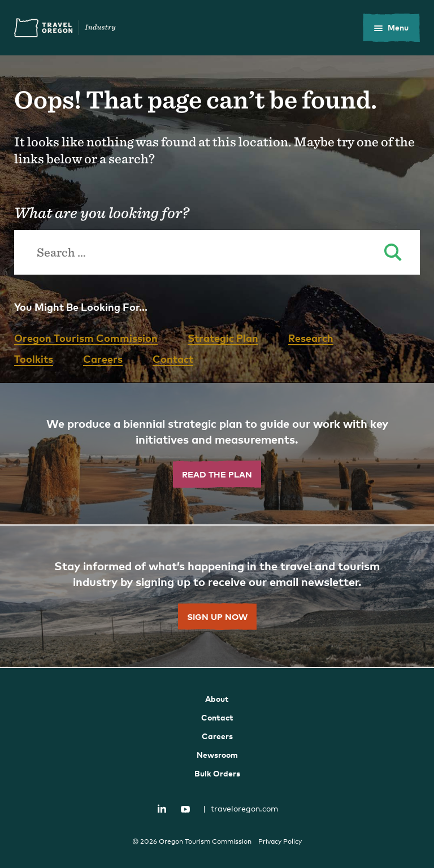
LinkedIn (162, 808)
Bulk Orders (217, 773)
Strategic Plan (223, 338)
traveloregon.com (240, 808)
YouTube (185, 809)
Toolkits (34, 359)
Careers (103, 359)
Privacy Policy (280, 841)
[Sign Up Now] (217, 597)
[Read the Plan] (217, 454)
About (217, 699)
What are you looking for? (101, 212)
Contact (173, 359)
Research (311, 338)
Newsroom (217, 755)
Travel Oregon (65, 28)
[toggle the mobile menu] (391, 28)
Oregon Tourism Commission (86, 338)
